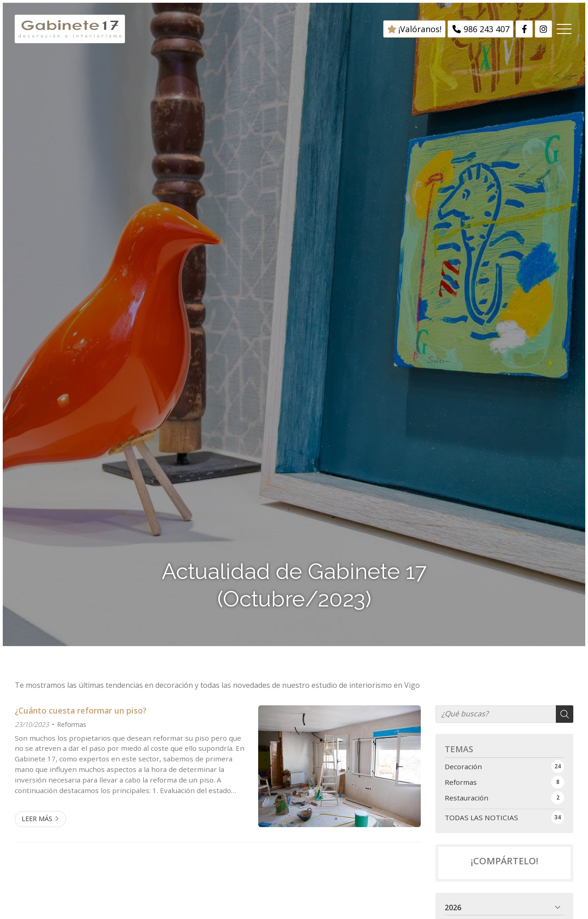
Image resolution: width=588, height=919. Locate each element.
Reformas (72, 724)
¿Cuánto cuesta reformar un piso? (81, 710)
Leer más (37, 819)
